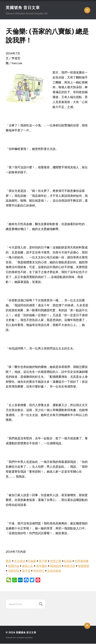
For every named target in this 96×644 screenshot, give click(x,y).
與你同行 (50, 571)
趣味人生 (32, 566)
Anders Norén (25, 638)
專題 (9, 561)
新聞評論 (17, 566)
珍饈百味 (23, 571)
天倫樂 (33, 561)
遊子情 (36, 571)
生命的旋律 (66, 571)
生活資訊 (20, 561)
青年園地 (47, 566)
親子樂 (45, 561)
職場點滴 (61, 566)
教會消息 (76, 566)
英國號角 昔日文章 (23, 8)
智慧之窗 (58, 561)
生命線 (70, 561)
